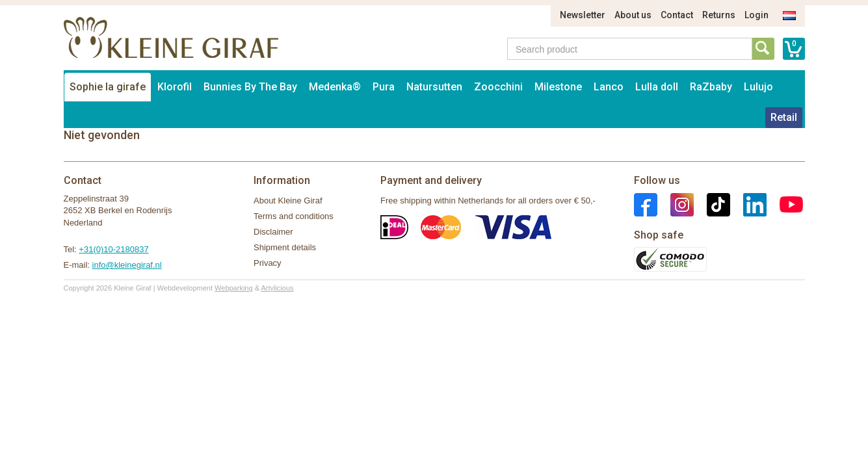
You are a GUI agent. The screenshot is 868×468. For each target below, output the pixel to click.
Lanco (609, 87)
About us (633, 15)
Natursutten (434, 87)
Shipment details (285, 247)
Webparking (234, 288)
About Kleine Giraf (288, 201)
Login (756, 15)
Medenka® (335, 87)
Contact (677, 15)
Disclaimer (273, 232)
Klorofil (175, 87)
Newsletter (583, 15)
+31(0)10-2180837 (113, 249)
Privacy (268, 263)
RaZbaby (711, 87)
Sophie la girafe (108, 87)
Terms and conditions (294, 216)
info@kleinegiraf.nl (127, 265)
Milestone (558, 87)
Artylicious (277, 288)
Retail (784, 117)
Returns (719, 15)
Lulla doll (657, 87)
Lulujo (758, 87)
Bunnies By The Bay (250, 87)
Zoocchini (498, 87)
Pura (384, 87)
